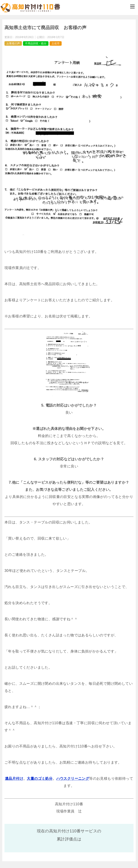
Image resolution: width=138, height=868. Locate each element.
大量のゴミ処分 (40, 779)
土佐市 (56, 43)
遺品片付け (14, 779)
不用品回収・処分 (36, 43)
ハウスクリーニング (73, 779)
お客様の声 (13, 43)
